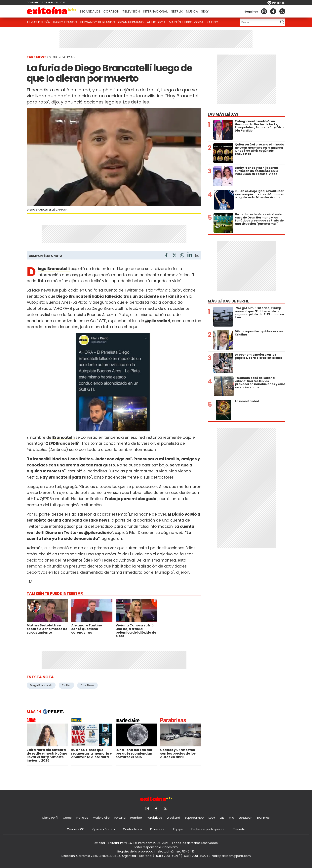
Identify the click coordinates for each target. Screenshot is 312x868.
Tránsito (239, 829)
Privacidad (158, 829)
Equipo (178, 829)
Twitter (66, 685)
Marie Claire (101, 818)
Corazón (111, 11)
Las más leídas (223, 114)
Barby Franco (65, 22)
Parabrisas (154, 818)
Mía (232, 818)
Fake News (87, 685)
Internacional (155, 11)
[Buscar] (258, 22)
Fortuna (120, 818)
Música (192, 11)
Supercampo (194, 818)
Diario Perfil (50, 818)
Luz (222, 818)
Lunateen (246, 818)
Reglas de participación (208, 829)
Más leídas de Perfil (228, 301)
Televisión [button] (131, 11)
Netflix (177, 11)
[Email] (197, 256)
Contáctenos (133, 829)
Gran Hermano (131, 22)
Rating (212, 22)
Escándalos (90, 11)
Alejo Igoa (156, 22)
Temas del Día (38, 22)
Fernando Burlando (98, 22)
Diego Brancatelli (41, 685)
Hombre (136, 818)
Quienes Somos (104, 829)
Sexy (205, 11)
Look (212, 818)
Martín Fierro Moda (186, 22)
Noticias (82, 818)
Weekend (173, 818)
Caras (67, 818)
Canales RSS (76, 829)
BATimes (263, 818)
